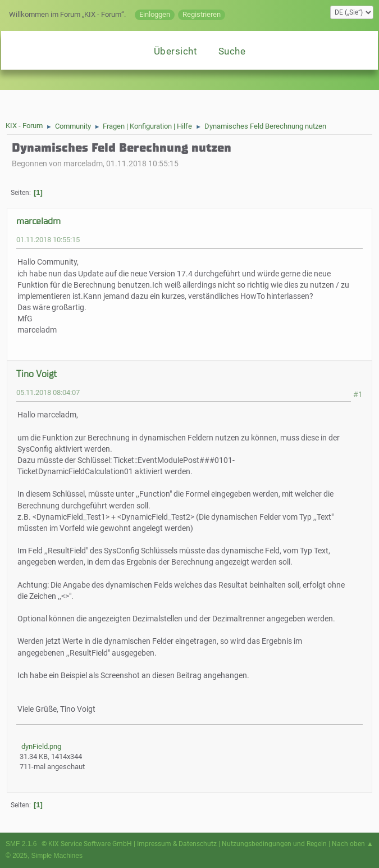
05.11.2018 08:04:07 (48, 392)
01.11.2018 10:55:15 (48, 240)
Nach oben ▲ (353, 844)
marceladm (38, 221)
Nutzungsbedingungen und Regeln (274, 844)
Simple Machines (57, 856)
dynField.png (40, 746)
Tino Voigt (36, 374)
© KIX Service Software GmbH (87, 844)
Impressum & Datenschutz (177, 844)
